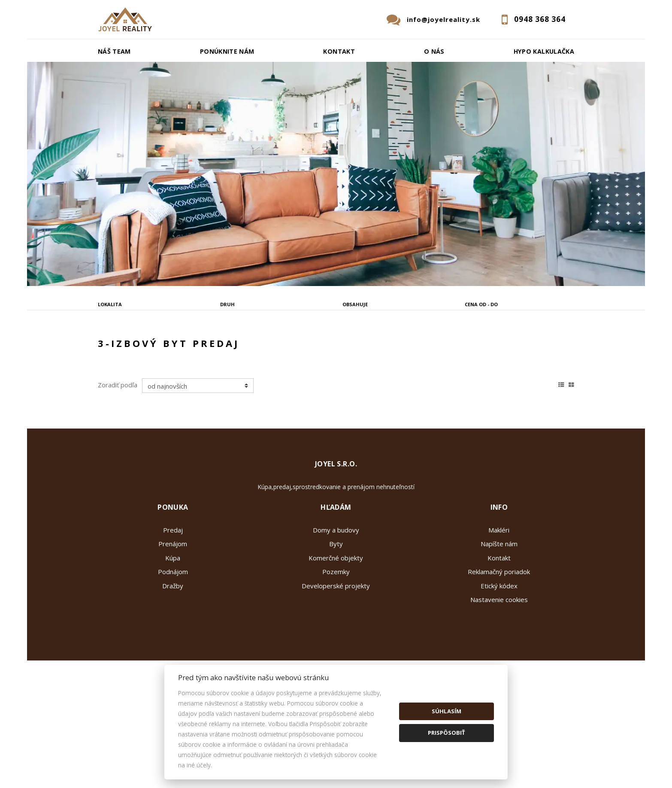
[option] (336, 174)
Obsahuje (355, 304)
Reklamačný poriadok (499, 636)
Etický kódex (499, 651)
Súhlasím (446, 711)
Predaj (124, 348)
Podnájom (273, 348)
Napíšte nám (499, 608)
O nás (434, 51)
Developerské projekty (336, 651)
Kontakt (339, 51)
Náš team (114, 51)
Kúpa (223, 348)
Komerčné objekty (336, 623)
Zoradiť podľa (118, 450)
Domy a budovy (336, 595)
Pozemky (336, 636)
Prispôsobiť (446, 733)
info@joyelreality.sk (443, 19)
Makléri (499, 595)
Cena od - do (481, 304)
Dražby (173, 651)
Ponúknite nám (227, 51)
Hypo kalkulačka (544, 51)
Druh (227, 304)
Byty (336, 608)
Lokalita (110, 304)
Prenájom (175, 348)
